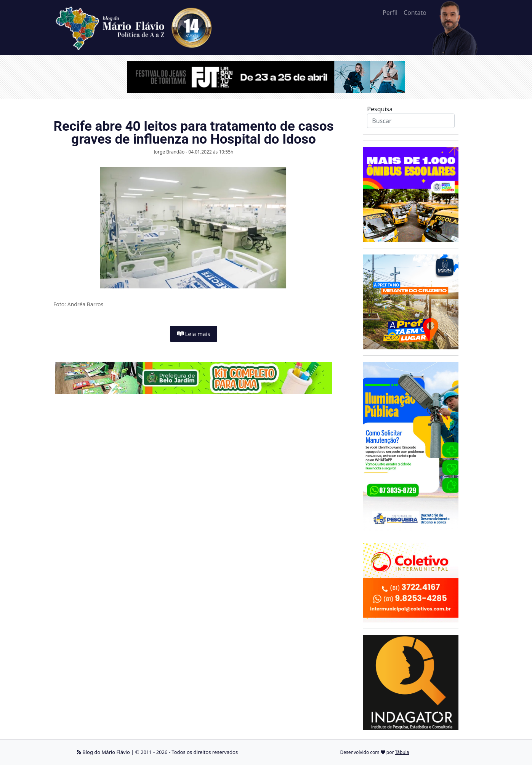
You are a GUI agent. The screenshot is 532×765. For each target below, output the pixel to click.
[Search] (411, 121)
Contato (415, 13)
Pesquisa (380, 109)
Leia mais (194, 334)
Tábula (402, 752)
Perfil (390, 13)
